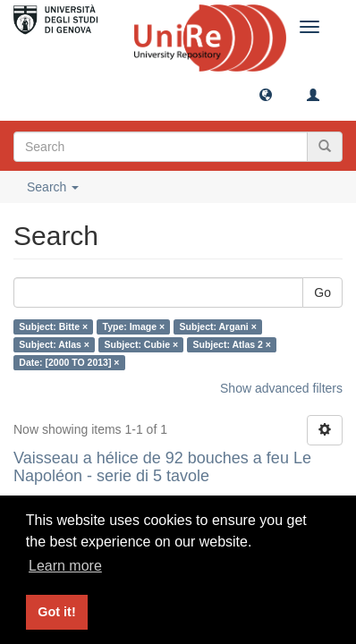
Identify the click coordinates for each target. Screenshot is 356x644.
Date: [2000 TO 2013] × (69, 362)
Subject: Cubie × (141, 344)
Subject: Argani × (218, 326)
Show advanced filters (281, 388)
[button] (266, 94)
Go (322, 292)
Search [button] (53, 187)
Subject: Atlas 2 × (232, 344)
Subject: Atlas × (54, 344)
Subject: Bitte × (53, 326)
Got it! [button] (56, 612)
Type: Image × (134, 326)
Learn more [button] (65, 566)
